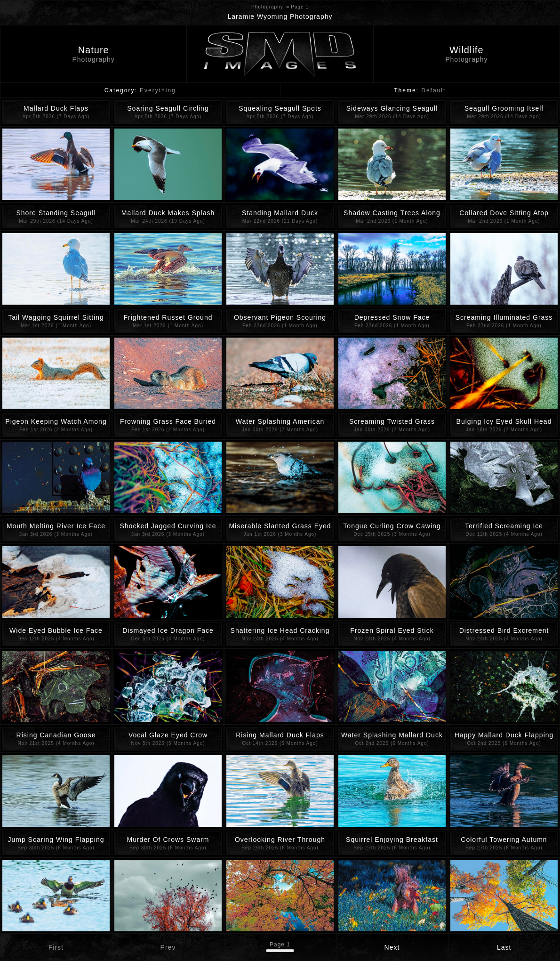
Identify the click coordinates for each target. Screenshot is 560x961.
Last (504, 947)
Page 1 (280, 945)
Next (392, 947)
